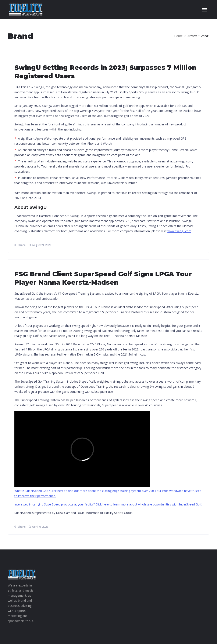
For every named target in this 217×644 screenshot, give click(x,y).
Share (22, 245)
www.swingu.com (179, 231)
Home (178, 36)
